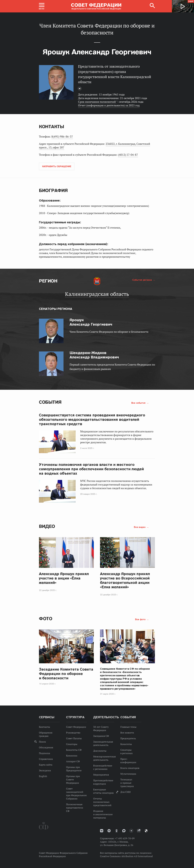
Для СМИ (125, 792)
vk (102, 831)
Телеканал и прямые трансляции (127, 783)
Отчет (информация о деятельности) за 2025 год (109, 105)
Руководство (73, 733)
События (50, 402)
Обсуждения (46, 747)
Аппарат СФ (73, 761)
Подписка (44, 753)
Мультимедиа (128, 774)
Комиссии (72, 756)
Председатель (128, 738)
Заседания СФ (101, 736)
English (43, 776)
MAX (124, 831)
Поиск (42, 742)
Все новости (127, 733)
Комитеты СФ (74, 750)
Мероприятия (101, 775)
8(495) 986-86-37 (62, 137)
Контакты (44, 727)
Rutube (139, 831)
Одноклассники (117, 831)
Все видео (140, 527)
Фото (46, 619)
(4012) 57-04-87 (128, 155)
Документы (100, 751)
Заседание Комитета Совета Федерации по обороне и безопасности (66, 674)
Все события (139, 403)
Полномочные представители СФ (75, 808)
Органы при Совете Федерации (73, 779)
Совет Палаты (74, 738)
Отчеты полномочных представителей (102, 802)
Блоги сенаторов (130, 768)
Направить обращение (57, 166)
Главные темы (128, 727)
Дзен (109, 831)
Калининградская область (97, 294)
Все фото (141, 619)
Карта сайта (46, 765)
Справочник (46, 759)
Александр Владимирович (94, 355)
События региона (142, 280)
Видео (47, 526)
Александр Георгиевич (91, 322)
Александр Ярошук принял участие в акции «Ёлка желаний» (64, 578)
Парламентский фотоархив (146, 831)
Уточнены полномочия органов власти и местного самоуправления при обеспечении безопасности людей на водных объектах (91, 469)
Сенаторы (72, 744)
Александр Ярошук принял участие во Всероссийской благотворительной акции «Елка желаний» (125, 580)
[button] (42, 6)
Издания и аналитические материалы (103, 814)
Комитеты (126, 744)
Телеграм (81, 90)
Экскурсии (45, 770)
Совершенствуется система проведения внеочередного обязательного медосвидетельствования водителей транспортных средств (92, 419)
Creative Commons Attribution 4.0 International (126, 856)
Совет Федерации (76, 727)
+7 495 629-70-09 (125, 838)
